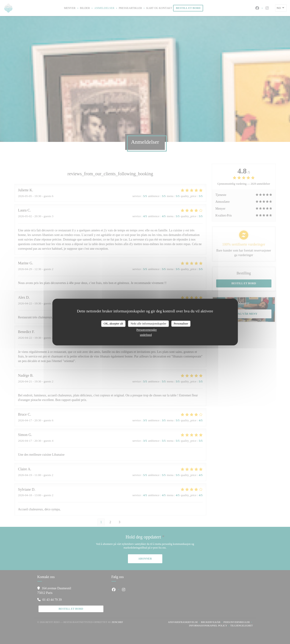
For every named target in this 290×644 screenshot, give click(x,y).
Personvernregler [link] (147, 330)
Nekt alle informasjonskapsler (149, 323)
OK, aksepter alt (113, 323)
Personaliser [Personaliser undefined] (181, 323)
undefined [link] (146, 335)
